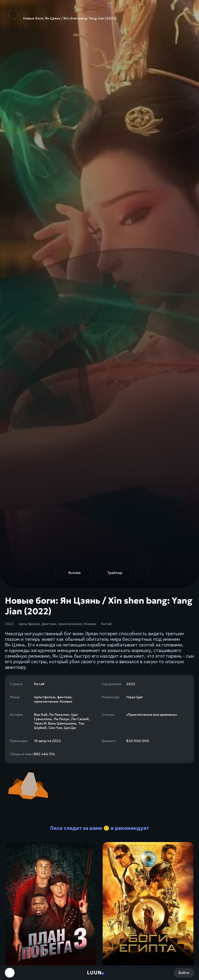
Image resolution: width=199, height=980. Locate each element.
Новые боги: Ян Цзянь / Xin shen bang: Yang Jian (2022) (62, 15)
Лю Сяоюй (80, 719)
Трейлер (115, 573)
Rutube (75, 573)
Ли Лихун (62, 719)
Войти (184, 973)
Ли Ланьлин (59, 715)
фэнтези (49, 624)
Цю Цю (70, 728)
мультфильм (29, 624)
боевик (90, 624)
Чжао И (40, 723)
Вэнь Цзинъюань (62, 723)
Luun (94, 973)
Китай (106, 624)
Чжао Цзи (134, 697)
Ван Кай (41, 715)
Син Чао (55, 728)
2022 (9, 624)
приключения (70, 624)
